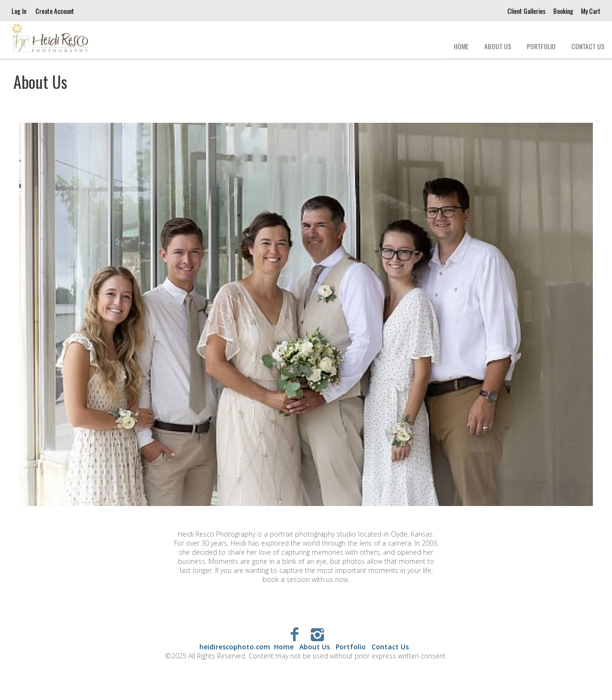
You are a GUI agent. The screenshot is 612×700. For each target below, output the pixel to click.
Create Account (55, 11)
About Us (498, 46)
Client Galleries (526, 11)
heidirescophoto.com (235, 647)
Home (461, 46)
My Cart (591, 11)
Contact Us (588, 46)
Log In (19, 11)
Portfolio (541, 46)
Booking (563, 11)
